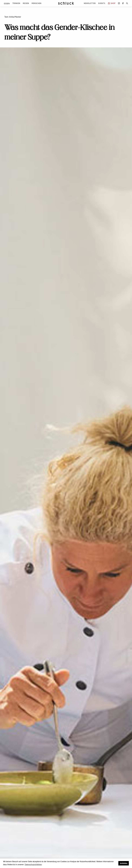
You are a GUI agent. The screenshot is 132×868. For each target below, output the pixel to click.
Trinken (16, 3)
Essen (7, 3)
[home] (66, 3)
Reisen (26, 3)
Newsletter (90, 3)
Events (102, 3)
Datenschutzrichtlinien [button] (33, 865)
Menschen (36, 3)
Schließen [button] (124, 863)
